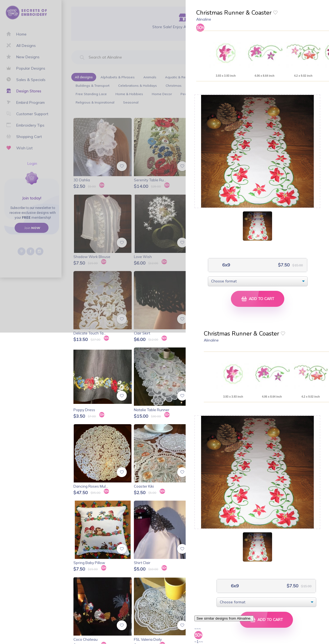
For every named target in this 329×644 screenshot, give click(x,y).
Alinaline (204, 19)
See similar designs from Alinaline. (224, 618)
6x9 (226, 265)
